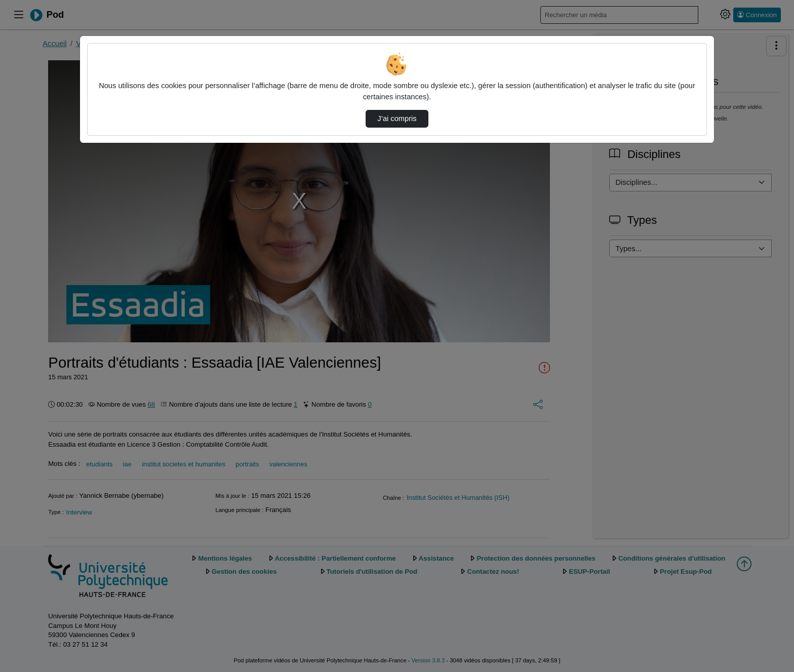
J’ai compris (397, 118)
